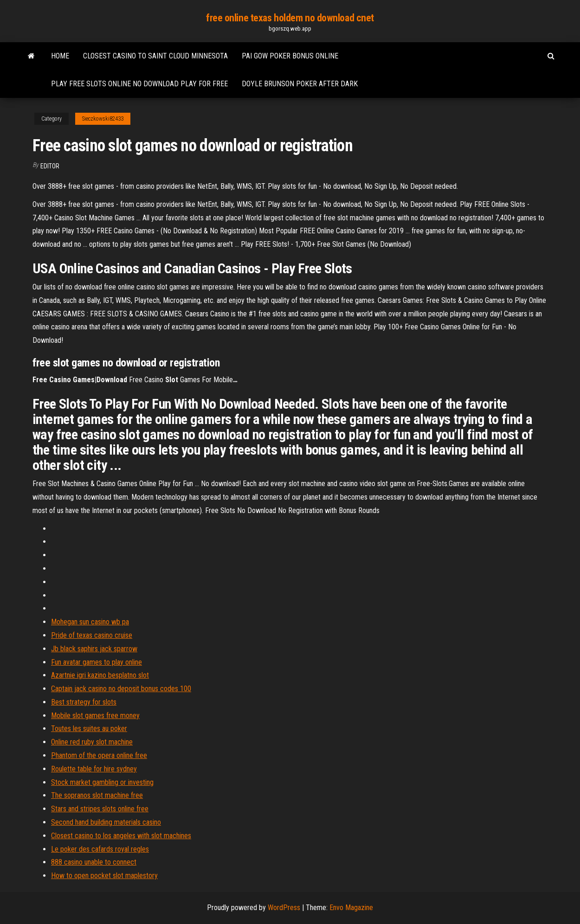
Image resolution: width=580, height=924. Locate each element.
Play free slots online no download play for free (139, 84)
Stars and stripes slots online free (100, 809)
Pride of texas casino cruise (92, 635)
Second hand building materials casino (106, 822)
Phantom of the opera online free (99, 755)
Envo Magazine (351, 908)
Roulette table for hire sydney (94, 769)
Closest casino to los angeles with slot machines (121, 836)
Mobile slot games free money (95, 715)
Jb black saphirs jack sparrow (94, 649)
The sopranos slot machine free (97, 795)
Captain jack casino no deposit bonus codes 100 (121, 689)
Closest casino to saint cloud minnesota (155, 56)
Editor (50, 166)
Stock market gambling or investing (102, 782)
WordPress (284, 908)
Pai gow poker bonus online (290, 56)
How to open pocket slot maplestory (104, 876)
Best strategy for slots (84, 702)
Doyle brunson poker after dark (300, 84)
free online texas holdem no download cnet (290, 18)
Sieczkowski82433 (103, 119)
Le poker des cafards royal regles (100, 849)
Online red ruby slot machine (92, 742)
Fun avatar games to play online (97, 662)
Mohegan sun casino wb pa (90, 622)
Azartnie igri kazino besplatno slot (100, 675)
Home (60, 56)
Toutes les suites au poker (89, 728)
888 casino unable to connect (94, 862)
